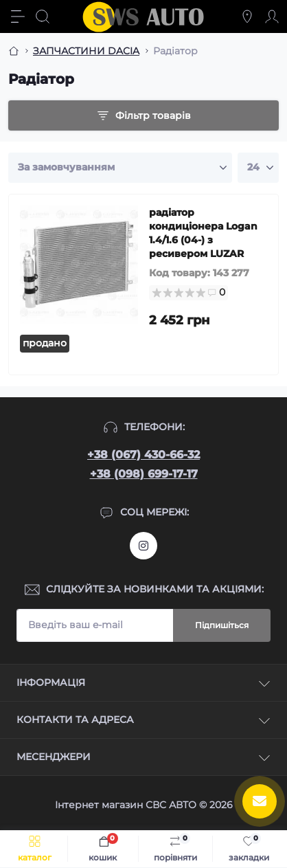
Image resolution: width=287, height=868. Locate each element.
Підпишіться (222, 625)
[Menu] (18, 16)
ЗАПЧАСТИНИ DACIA (86, 51)
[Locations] (247, 16)
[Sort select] (120, 168)
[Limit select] (258, 168)
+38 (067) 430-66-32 (143, 455)
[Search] (43, 16)
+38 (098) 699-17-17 (144, 474)
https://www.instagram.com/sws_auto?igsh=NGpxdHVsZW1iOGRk (143, 546)
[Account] (272, 16)
